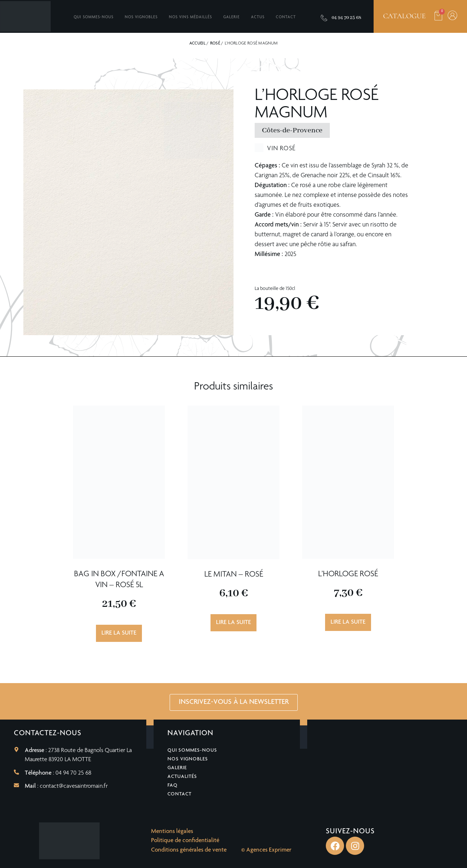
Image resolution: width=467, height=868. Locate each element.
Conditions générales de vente (189, 850)
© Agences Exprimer (266, 850)
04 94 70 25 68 (346, 18)
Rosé (215, 43)
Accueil (197, 43)
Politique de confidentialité (185, 841)
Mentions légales (172, 832)
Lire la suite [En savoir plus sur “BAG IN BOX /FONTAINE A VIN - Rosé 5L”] (119, 633)
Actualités (182, 777)
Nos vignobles (141, 17)
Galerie (231, 17)
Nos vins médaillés (190, 17)
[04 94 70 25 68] (324, 18)
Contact (286, 17)
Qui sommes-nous (94, 17)
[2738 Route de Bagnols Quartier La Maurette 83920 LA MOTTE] (387, 766)
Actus (258, 17)
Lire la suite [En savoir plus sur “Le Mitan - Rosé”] (233, 623)
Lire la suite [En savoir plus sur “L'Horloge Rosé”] (348, 622)
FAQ (173, 786)
